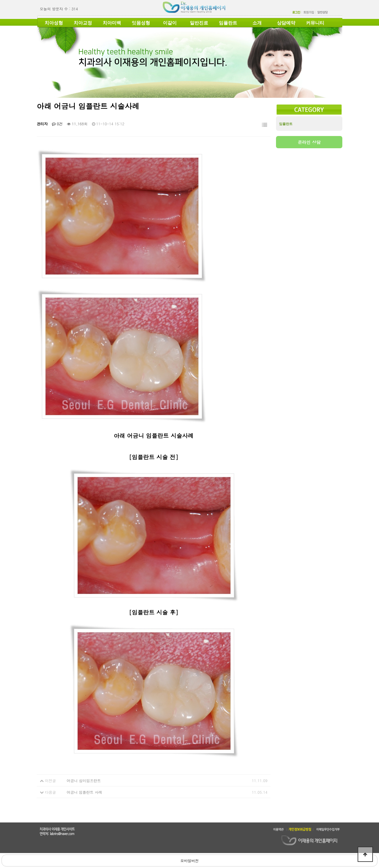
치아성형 (54, 23)
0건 (57, 124)
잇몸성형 (141, 23)
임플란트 (228, 23)
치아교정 (83, 23)
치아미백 (112, 23)
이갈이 (170, 23)
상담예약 (286, 23)
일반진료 (199, 23)
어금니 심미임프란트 (84, 780)
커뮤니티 (315, 23)
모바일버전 (189, 861)
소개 (257, 23)
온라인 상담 (309, 142)
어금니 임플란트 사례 (84, 792)
